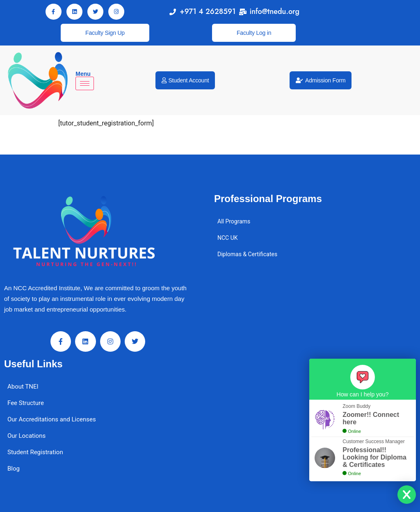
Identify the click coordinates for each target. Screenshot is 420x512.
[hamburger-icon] (85, 83)
